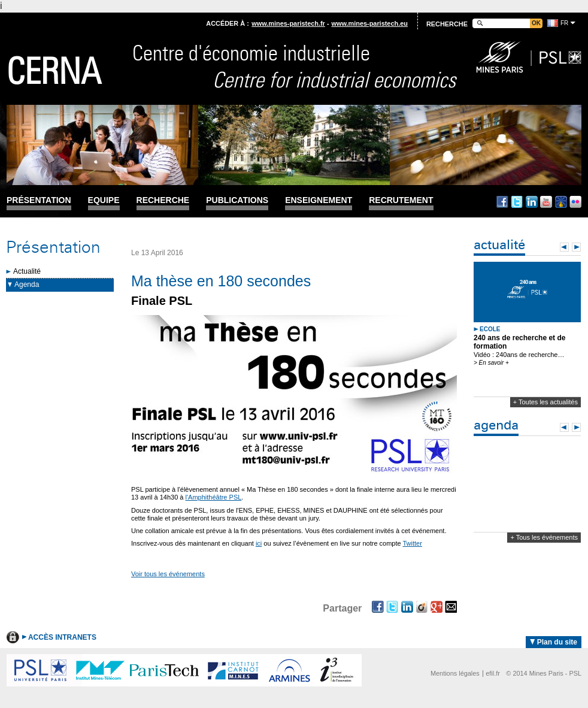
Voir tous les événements (168, 574)
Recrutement (401, 200)
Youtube (546, 202)
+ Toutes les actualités (545, 402)
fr (564, 23)
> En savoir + (491, 363)
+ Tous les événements (544, 537)
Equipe (104, 200)
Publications (237, 200)
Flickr (575, 202)
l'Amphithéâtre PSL (214, 497)
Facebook (502, 202)
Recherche (163, 200)
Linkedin (532, 202)
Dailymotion (561, 202)
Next (576, 247)
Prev (564, 247)
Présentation (39, 200)
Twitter (517, 202)
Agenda (27, 285)
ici (259, 543)
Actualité (27, 271)
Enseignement (319, 200)
